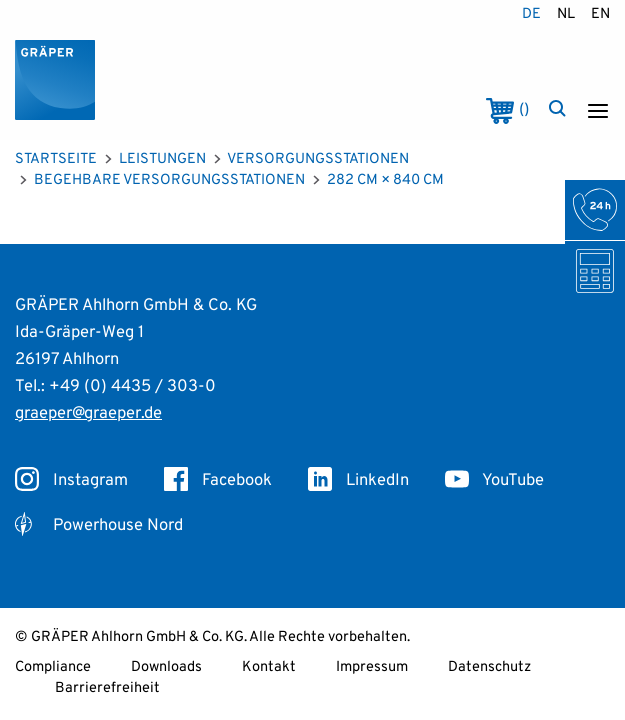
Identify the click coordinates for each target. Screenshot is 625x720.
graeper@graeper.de (88, 413)
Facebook (218, 480)
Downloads (166, 667)
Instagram (71, 480)
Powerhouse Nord (99, 525)
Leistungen (162, 159)
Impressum (372, 667)
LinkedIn (358, 480)
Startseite (56, 159)
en (600, 14)
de (531, 14)
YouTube (494, 480)
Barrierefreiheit (107, 688)
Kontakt (269, 667)
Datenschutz (489, 667)
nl (566, 14)
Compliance (53, 667)
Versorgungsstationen (318, 159)
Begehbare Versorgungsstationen (169, 180)
